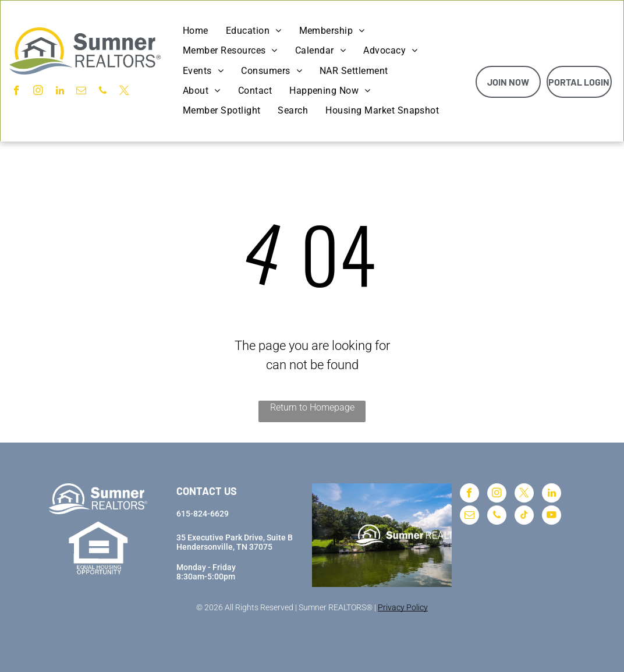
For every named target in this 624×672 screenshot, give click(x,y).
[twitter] (124, 92)
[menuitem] (196, 31)
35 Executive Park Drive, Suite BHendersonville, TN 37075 (235, 542)
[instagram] (38, 92)
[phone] (103, 92)
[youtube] (552, 517)
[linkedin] (60, 92)
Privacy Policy (403, 607)
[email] (81, 92)
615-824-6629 (203, 514)
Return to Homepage (312, 407)
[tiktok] (524, 517)
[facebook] (17, 92)
